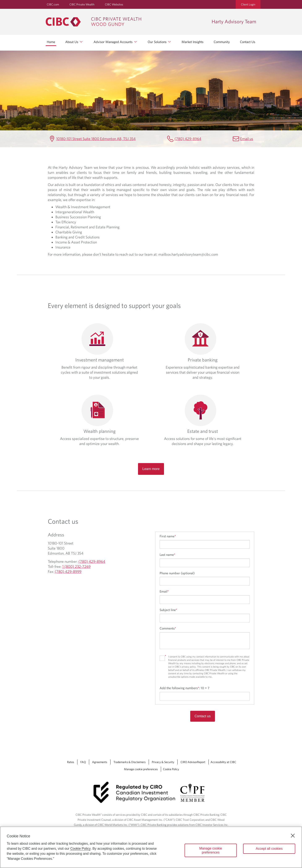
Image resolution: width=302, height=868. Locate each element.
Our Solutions (160, 42)
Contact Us (248, 42)
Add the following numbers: (184, 688)
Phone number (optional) (177, 573)
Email (164, 591)
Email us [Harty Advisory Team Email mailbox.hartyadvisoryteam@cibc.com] (247, 139)
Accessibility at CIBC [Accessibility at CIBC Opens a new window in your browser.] (223, 762)
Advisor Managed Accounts (116, 42)
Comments (168, 628)
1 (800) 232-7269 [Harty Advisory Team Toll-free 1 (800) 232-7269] (76, 566)
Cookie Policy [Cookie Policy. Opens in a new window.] (80, 849)
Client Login (248, 4)
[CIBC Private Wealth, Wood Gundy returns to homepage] (127, 22)
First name (168, 536)
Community (222, 42)
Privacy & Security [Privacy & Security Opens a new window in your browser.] (163, 762)
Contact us (203, 716)
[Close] (293, 836)
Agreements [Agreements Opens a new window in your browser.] (100, 762)
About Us (74, 42)
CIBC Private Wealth (82, 4)
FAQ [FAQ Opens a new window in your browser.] (83, 762)
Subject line (168, 610)
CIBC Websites (114, 4)
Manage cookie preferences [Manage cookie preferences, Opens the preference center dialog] (211, 850)
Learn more (151, 469)
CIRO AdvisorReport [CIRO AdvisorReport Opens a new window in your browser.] (193, 762)
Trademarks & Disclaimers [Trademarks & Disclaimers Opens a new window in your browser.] (130, 762)
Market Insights (193, 42)
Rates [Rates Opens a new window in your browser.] (71, 762)
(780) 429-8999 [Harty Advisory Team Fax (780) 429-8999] (68, 571)
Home (51, 42)
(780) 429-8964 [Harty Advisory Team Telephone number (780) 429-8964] (188, 139)
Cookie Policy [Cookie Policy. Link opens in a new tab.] (171, 769)
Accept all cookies (269, 849)
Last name (167, 555)
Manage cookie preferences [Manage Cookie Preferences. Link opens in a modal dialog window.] (141, 769)
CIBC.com (53, 4)
